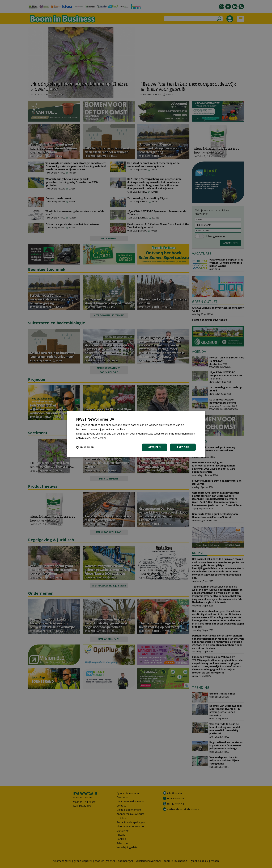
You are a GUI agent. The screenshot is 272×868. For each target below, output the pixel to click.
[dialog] (136, 434)
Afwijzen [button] (154, 447)
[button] (85, 447)
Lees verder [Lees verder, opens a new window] (99, 438)
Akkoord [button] (183, 447)
